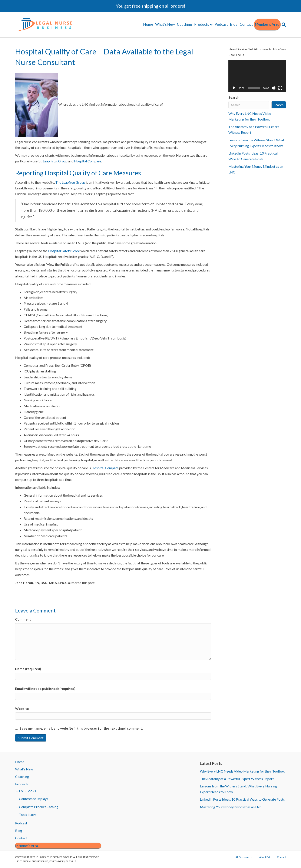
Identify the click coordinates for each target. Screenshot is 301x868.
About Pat (265, 857)
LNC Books (27, 791)
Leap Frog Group (55, 161)
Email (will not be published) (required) (45, 688)
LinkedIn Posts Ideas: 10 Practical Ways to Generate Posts (242, 799)
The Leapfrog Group (70, 182)
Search (234, 97)
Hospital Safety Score (64, 251)
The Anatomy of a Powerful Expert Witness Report (237, 779)
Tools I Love (28, 815)
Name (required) (28, 669)
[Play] (234, 88)
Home (148, 24)
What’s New (165, 24)
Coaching (184, 24)
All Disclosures (244, 857)
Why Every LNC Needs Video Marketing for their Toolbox (242, 771)
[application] (257, 76)
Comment (23, 619)
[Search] (283, 25)
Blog (234, 24)
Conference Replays (34, 799)
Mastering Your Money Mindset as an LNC (231, 807)
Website (22, 708)
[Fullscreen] (280, 88)
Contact (246, 24)
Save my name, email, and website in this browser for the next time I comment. (81, 728)
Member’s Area (267, 24)
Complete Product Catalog (39, 807)
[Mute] (274, 88)
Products (202, 24)
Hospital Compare (88, 161)
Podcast (221, 24)
